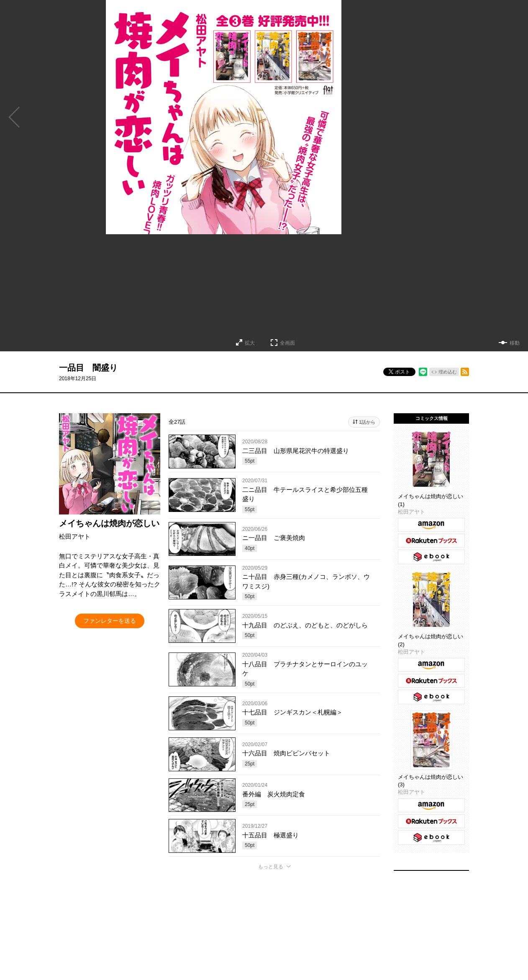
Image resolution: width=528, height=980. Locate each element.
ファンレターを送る (110, 621)
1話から (367, 422)
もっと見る (271, 867)
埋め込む (448, 372)
